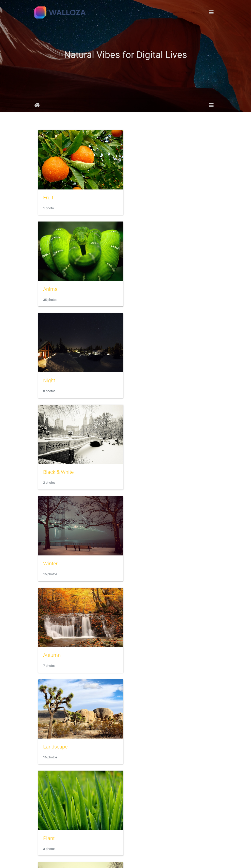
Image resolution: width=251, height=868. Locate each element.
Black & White (150, 287)
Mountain (54, 829)
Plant (140, 467)
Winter (50, 377)
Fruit (48, 196)
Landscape (55, 467)
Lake (140, 558)
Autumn (143, 377)
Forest (141, 829)
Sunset (51, 738)
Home (37, 105)
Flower (51, 648)
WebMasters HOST (185, 859)
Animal (142, 196)
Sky (139, 648)
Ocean (142, 738)
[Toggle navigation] (211, 12)
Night (49, 287)
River (49, 558)
